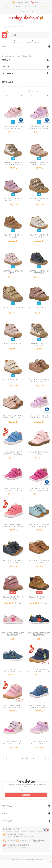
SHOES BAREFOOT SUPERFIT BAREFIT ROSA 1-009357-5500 (13, 526)
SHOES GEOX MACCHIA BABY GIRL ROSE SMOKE (13, 598)
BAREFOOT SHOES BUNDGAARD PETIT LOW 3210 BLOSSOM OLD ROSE (13, 418)
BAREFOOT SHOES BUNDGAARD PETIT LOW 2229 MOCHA (39, 381)
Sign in (15, 41)
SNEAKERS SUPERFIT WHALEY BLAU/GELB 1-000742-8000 (39, 706)
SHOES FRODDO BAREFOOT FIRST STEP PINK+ (13, 272)
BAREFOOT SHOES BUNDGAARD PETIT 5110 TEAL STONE (39, 526)
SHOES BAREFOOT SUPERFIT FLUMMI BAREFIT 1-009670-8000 (39, 670)
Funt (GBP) (35, 7)
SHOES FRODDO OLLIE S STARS (13, 343)
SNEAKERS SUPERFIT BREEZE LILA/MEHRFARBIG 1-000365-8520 (39, 417)
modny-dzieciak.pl (8, 56)
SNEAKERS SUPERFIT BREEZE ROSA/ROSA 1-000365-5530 (13, 127)
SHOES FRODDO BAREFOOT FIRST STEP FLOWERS (39, 236)
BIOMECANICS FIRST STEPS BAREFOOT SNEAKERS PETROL (13, 670)
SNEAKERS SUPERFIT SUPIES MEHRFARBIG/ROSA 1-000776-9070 (13, 744)
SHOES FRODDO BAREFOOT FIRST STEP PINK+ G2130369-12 (13, 200)
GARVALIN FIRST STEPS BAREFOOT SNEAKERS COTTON (13, 634)
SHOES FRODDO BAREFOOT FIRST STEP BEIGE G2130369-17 (13, 164)
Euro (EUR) (26, 7)
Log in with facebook (33, 41)
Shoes (18, 56)
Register (21, 41)
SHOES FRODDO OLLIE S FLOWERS (13, 380)
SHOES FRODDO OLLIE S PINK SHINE (39, 307)
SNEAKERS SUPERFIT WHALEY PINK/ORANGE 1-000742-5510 (13, 489)
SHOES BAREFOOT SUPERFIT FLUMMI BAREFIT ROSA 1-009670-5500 (13, 707)
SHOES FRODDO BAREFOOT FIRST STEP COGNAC (13, 236)
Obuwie (25, 56)
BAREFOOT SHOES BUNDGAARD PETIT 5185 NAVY (13, 562)
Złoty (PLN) (43, 7)
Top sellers (7, 73)
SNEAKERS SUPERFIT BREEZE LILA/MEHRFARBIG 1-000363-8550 (39, 127)
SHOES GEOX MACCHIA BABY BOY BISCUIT (39, 598)
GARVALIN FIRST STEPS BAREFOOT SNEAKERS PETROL (39, 634)
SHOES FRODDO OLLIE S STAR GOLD (13, 307)
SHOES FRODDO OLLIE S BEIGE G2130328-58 (39, 344)
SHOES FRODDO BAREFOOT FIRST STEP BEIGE (39, 200)
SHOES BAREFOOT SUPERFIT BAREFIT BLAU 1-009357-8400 (13, 453)
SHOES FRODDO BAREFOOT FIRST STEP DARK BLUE (39, 272)
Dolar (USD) (18, 7)
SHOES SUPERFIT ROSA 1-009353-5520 (39, 453)
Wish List (37, 2)
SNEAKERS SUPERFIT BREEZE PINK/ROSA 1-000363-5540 (39, 489)
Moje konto (7, 821)
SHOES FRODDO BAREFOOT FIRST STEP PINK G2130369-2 (39, 164)
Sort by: (4, 91)
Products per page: (34, 91)
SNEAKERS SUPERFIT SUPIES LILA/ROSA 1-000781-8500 (39, 743)
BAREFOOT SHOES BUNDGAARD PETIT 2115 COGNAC (39, 562)
